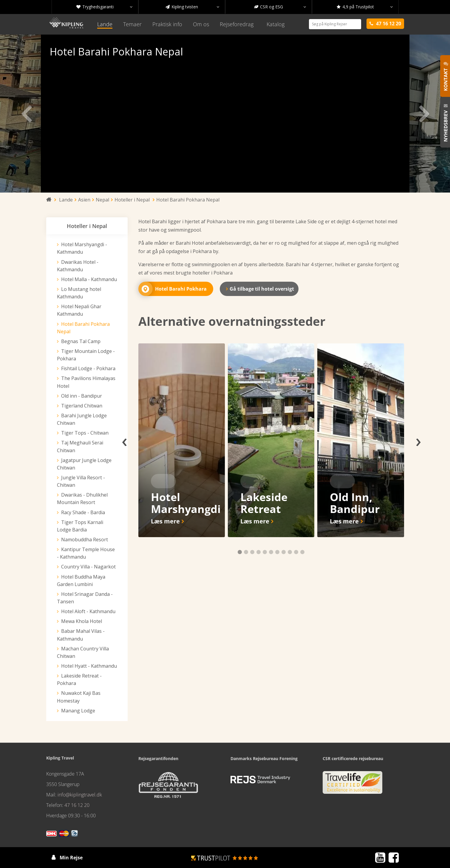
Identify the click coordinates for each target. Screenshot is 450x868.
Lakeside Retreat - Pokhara (79, 679)
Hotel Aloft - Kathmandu (88, 611)
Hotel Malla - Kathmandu (89, 279)
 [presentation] (37, 114)
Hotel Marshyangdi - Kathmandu (82, 248)
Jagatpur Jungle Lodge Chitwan (84, 464)
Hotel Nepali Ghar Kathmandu (79, 310)
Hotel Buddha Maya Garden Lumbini (81, 581)
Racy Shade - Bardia (83, 512)
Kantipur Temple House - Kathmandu (86, 553)
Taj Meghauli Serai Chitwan (80, 446)
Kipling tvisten (192, 7)
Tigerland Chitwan (82, 406)
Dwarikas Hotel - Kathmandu (78, 266)
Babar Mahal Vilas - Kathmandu (81, 635)
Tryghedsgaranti (104, 7)
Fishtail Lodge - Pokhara (88, 368)
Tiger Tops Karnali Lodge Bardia (80, 526)
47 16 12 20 (77, 805)
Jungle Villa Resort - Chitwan (81, 481)
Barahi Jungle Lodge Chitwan (82, 419)
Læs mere (165, 521)
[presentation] (124, 440)
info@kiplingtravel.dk (80, 795)
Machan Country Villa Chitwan (83, 652)
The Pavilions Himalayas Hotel (86, 382)
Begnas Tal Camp (81, 341)
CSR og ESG (280, 7)
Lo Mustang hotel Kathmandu (79, 293)
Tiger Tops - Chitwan (85, 433)
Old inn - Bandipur (82, 396)
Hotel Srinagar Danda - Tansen (85, 598)
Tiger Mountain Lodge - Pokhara (86, 355)
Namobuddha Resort (85, 540)
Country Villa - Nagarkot (88, 567)
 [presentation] (413, 114)
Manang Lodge (78, 711)
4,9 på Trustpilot (365, 7)
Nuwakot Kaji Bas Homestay (79, 697)
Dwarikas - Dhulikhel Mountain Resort (82, 499)
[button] (240, 552)
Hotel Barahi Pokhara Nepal (83, 328)
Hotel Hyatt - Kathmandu (89, 666)
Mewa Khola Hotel (82, 621)
